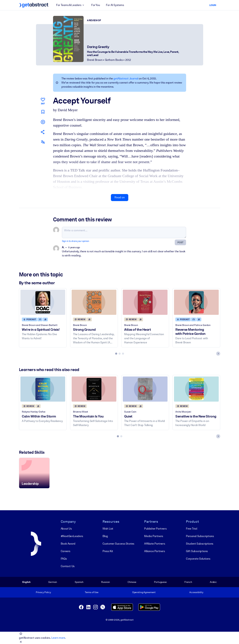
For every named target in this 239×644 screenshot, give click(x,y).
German (53, 582)
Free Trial (191, 529)
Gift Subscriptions (197, 551)
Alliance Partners (154, 551)
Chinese (132, 582)
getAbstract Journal (126, 78)
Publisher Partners (155, 529)
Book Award (68, 544)
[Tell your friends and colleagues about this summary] (43, 132)
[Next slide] (218, 354)
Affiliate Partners (155, 544)
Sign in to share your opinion (75, 241)
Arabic (213, 582)
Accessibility (196, 592)
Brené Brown (95, 60)
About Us (66, 529)
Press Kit (108, 551)
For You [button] (96, 5)
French (188, 582)
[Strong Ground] (94, 302)
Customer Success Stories (118, 544)
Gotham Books (114, 60)
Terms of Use (91, 592)
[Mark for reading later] (43, 112)
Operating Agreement (144, 592)
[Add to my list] (43, 122)
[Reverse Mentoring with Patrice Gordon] (196, 302)
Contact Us (67, 566)
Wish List (108, 529)
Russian (105, 582)
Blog (105, 536)
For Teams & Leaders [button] (71, 5)
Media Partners (154, 536)
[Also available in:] (43, 142)
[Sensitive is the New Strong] (196, 389)
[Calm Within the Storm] (43, 389)
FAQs (64, 559)
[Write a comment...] (124, 232)
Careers (65, 551)
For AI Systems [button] (115, 5)
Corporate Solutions (198, 559)
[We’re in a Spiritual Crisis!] (43, 302)
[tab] (116, 354)
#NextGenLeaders (72, 536)
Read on (119, 197)
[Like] (43, 101)
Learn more (58, 638)
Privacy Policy (43, 592)
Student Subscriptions (200, 544)
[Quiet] (145, 389)
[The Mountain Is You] (94, 389)
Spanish (79, 582)
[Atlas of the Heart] (145, 302)
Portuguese (160, 582)
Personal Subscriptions (200, 536)
